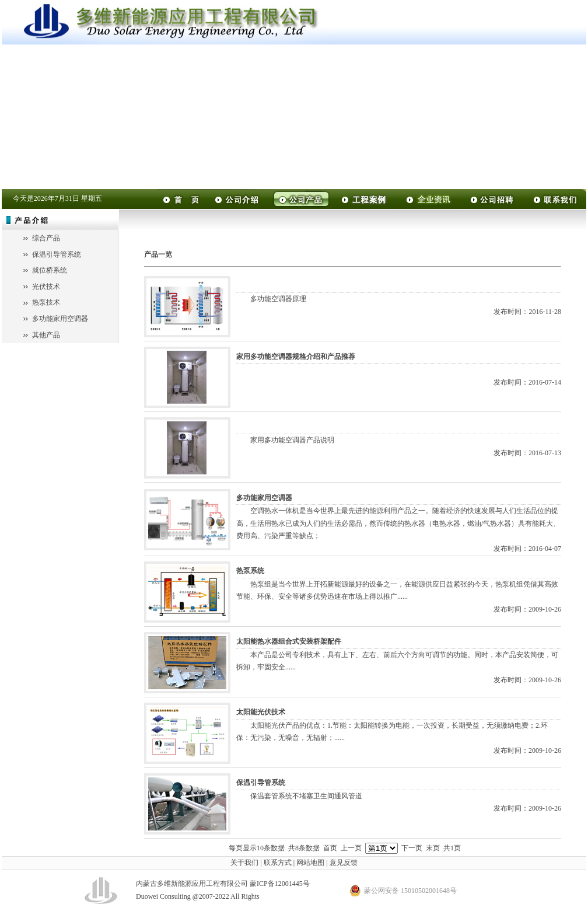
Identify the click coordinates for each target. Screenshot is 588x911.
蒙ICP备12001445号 (280, 884)
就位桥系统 (50, 270)
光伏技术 (46, 287)
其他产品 (46, 335)
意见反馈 (344, 863)
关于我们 (244, 863)
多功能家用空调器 (60, 319)
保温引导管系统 (57, 254)
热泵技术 (46, 302)
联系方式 (278, 863)
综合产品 (46, 238)
